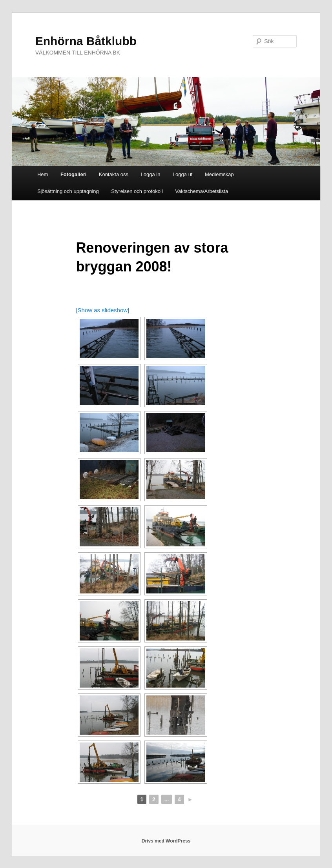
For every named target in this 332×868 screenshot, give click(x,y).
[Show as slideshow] (102, 310)
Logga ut (183, 174)
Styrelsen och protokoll (137, 191)
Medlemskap (219, 174)
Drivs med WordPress (166, 841)
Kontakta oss (114, 174)
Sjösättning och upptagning (68, 191)
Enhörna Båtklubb (86, 41)
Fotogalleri (73, 174)
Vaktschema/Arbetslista (202, 191)
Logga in (150, 174)
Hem (43, 174)
